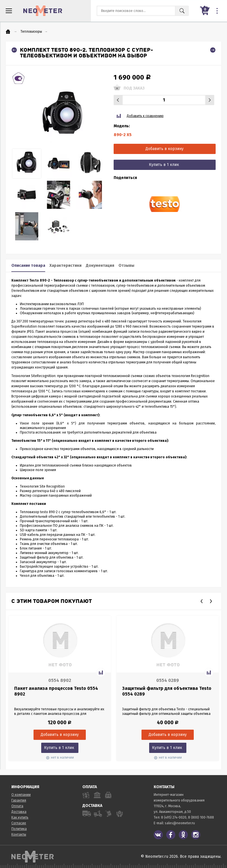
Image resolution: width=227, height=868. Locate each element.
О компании (21, 795)
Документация (100, 266)
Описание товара (28, 266)
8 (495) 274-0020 (174, 817)
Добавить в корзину (164, 149)
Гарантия (19, 800)
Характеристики (65, 266)
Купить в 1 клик (164, 165)
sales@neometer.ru (180, 823)
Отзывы (126, 266)
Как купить (20, 817)
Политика (19, 829)
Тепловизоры (31, 32)
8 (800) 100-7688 (201, 817)
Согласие (19, 823)
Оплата (17, 806)
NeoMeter (43, 11)
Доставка (19, 812)
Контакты (19, 834)
